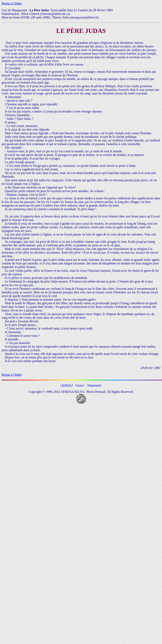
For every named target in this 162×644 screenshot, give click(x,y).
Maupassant (94, 385)
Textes (80, 385)
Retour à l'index (12, 3)
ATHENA (67, 385)
